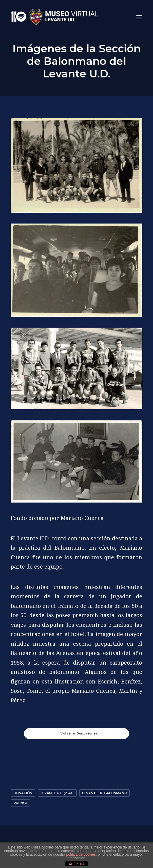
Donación (23, 793)
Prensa (21, 803)
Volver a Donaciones (77, 734)
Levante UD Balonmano (104, 793)
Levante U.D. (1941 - (57, 793)
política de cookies (81, 854)
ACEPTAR (76, 864)
